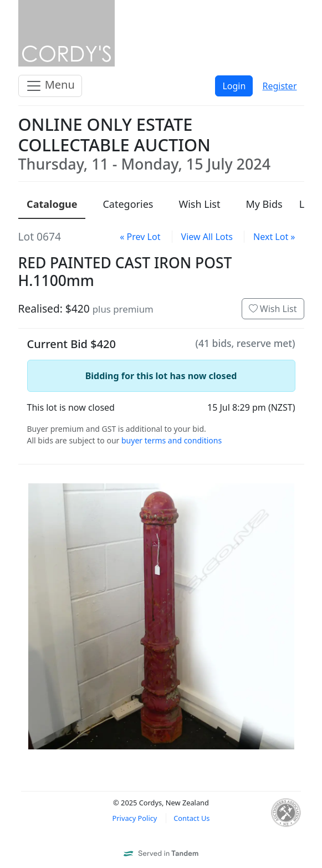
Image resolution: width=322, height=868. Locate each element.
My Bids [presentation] (264, 204)
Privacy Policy (135, 818)
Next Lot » (274, 237)
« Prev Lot (140, 237)
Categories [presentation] (128, 204)
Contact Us (191, 818)
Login (234, 86)
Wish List (273, 309)
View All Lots (207, 237)
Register (279, 86)
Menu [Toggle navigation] (50, 86)
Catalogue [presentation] (52, 204)
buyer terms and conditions (172, 440)
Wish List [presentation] (199, 204)
